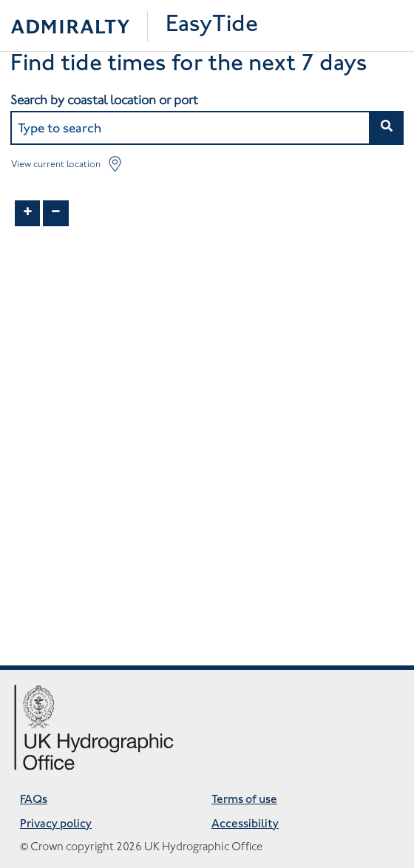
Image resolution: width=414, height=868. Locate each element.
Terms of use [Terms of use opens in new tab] (244, 800)
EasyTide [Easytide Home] (212, 26)
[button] (386, 128)
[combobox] (207, 128)
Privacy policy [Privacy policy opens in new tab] (56, 825)
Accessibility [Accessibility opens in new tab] (245, 825)
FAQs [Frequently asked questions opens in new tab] (34, 800)
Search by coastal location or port (104, 100)
